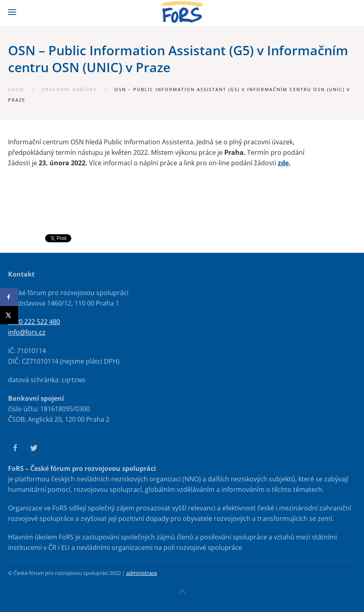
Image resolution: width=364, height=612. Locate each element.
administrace (142, 573)
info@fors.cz (27, 332)
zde (283, 163)
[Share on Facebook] (9, 297)
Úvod (16, 89)
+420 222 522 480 (34, 322)
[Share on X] (9, 315)
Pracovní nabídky (69, 89)
